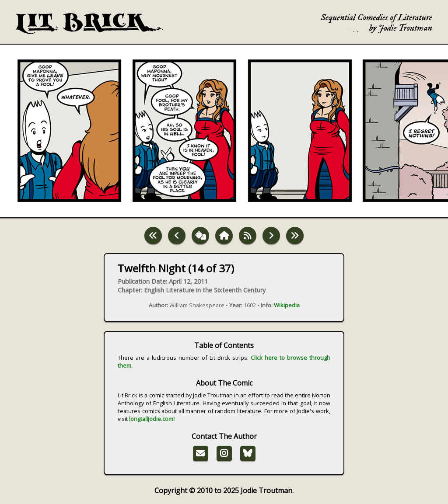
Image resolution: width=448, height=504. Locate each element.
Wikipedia (287, 305)
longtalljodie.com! (152, 419)
